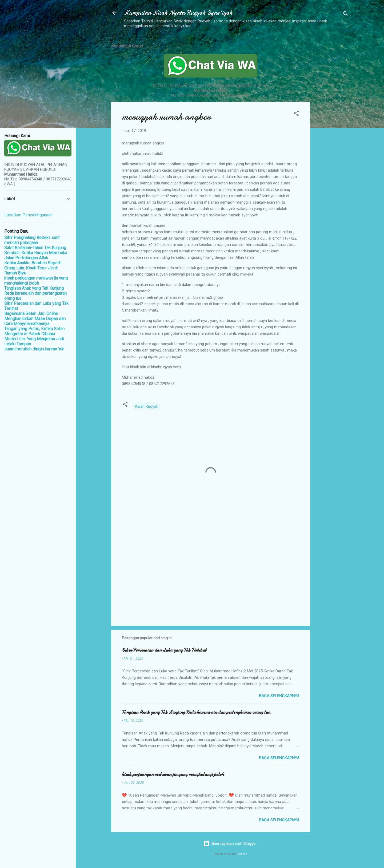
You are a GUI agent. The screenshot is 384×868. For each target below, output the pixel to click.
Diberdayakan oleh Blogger (230, 843)
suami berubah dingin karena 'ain (34, 349)
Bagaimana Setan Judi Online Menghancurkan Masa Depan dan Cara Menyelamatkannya (35, 319)
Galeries (242, 854)
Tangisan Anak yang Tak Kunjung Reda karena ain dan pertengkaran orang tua (196, 712)
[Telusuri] (345, 15)
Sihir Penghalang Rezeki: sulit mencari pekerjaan (32, 240)
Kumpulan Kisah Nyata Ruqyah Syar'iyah (178, 13)
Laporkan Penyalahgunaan (28, 215)
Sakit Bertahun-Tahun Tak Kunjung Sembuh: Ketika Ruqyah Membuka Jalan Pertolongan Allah (36, 253)
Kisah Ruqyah (147, 406)
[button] (296, 114)
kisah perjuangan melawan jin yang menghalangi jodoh (173, 774)
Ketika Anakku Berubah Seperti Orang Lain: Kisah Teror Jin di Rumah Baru (33, 268)
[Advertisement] (331, 118)
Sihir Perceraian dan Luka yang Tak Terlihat (164, 650)
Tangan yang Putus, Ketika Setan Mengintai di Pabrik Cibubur (34, 331)
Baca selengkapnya (279, 696)
